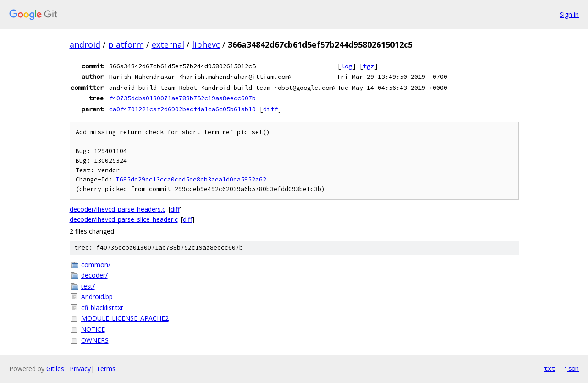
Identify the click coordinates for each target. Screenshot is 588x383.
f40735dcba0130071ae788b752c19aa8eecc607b (182, 98)
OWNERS (95, 340)
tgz (368, 66)
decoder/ (94, 275)
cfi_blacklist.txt (102, 308)
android (85, 44)
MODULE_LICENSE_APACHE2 (125, 318)
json (572, 368)
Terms (106, 369)
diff (270, 109)
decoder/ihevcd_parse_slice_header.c (124, 219)
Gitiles (55, 369)
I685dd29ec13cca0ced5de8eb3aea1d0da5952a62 (191, 179)
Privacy (80, 369)
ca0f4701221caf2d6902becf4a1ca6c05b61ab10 (182, 109)
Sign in (569, 14)
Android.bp (97, 297)
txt (550, 368)
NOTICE (93, 329)
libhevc (206, 44)
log (346, 66)
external (168, 44)
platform (126, 44)
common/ (96, 265)
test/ (88, 286)
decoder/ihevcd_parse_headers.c (118, 209)
